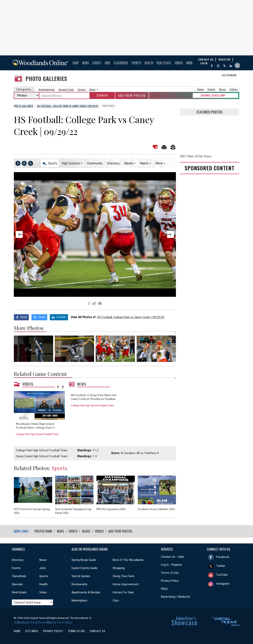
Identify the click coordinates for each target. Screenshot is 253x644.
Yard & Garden (81, 576)
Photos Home (43, 531)
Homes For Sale (123, 592)
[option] (41, 415)
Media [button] (128, 163)
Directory (113, 163)
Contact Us (98, 631)
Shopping (119, 568)
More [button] (159, 163)
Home (17, 631)
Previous (30, 234)
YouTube (222, 575)
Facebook (223, 557)
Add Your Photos (132, 95)
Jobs (108, 63)
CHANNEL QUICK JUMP (213, 95)
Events (97, 63)
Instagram (223, 584)
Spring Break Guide (84, 560)
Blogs (222, 89)
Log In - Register (172, 565)
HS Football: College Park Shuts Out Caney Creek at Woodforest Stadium (94, 397)
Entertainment (47, 90)
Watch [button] (144, 163)
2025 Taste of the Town (195, 156)
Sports (136, 63)
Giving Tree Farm (124, 576)
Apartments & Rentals (86, 592)
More (190, 63)
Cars (116, 600)
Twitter (221, 566)
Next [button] (63, 387)
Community (95, 163)
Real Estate (164, 63)
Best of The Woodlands (128, 560)
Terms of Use (170, 573)
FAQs (164, 589)
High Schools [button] (71, 163)
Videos (179, 63)
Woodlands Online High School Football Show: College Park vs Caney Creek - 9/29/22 (35, 428)
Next (160, 234)
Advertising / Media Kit (175, 597)
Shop (76, 63)
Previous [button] (58, 387)
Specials (17, 584)
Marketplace (79, 600)
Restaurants (79, 584)
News (86, 63)
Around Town (66, 90)
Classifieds (121, 63)
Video (43, 592)
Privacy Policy (170, 581)
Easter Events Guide (84, 568)
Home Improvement (126, 584)
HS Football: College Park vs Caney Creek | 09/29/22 (131, 317)
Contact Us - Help (172, 557)
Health (149, 63)
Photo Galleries (46, 79)
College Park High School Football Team (37, 434)
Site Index (32, 631)
